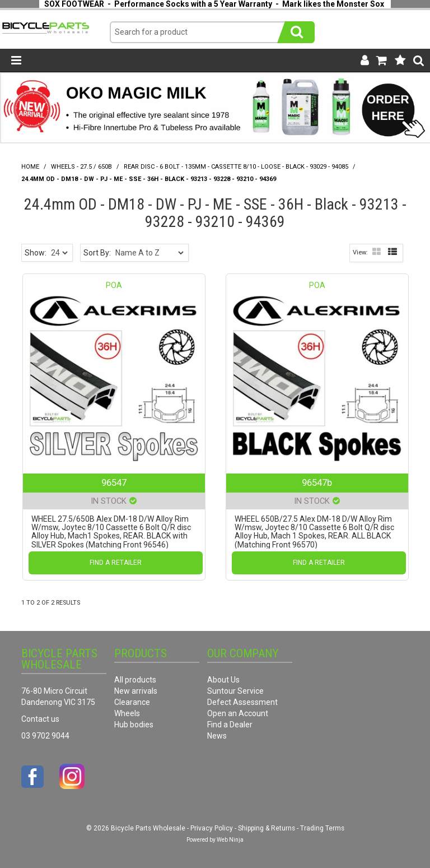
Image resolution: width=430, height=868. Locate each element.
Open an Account (238, 713)
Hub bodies (134, 725)
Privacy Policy (212, 828)
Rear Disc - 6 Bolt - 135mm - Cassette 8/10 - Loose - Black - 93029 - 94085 (236, 167)
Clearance (132, 702)
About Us (223, 680)
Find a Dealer (230, 725)
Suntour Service (235, 691)
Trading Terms (322, 828)
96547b (317, 482)
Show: (36, 253)
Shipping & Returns (267, 828)
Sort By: (97, 253)
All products (135, 680)
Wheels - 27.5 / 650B (81, 167)
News (217, 736)
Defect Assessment (242, 702)
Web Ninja (230, 840)
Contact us (40, 719)
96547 (114, 482)
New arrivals (136, 691)
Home (30, 167)
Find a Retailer (116, 563)
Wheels (127, 713)
